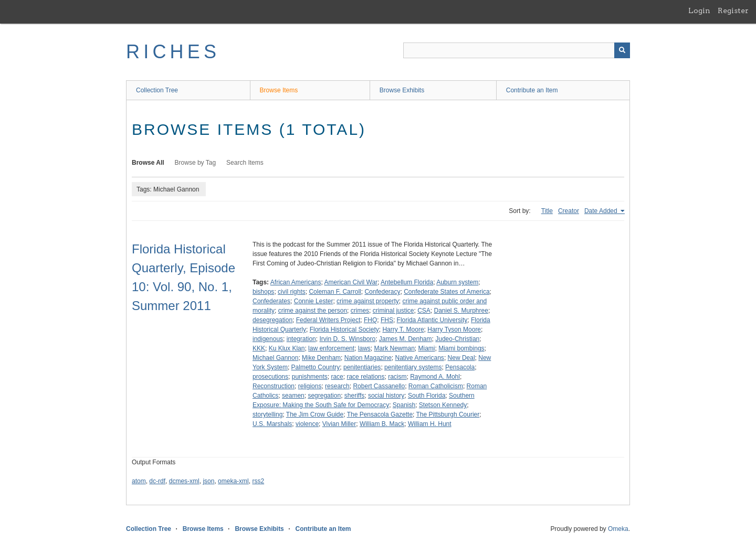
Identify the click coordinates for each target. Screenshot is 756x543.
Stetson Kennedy (443, 405)
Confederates (271, 301)
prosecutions (270, 377)
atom (139, 481)
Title (547, 211)
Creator (569, 211)
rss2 (258, 481)
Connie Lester (314, 301)
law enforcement (331, 348)
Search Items (245, 163)
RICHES (173, 52)
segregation (324, 396)
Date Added (602, 211)
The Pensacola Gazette (380, 414)
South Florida (427, 396)
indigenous (268, 339)
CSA (424, 311)
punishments (310, 377)
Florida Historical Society (344, 329)
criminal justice (393, 311)
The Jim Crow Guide (315, 414)
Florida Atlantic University (432, 320)
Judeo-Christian (457, 339)
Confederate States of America (447, 292)
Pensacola (460, 367)
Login (699, 10)
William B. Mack (382, 424)
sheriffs (354, 396)
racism (397, 377)
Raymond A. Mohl (435, 377)
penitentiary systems (413, 367)
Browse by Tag (196, 163)
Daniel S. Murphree (461, 311)
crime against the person (313, 311)
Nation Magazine (368, 358)
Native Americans (420, 358)
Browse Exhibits (402, 90)
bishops (263, 292)
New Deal (461, 358)
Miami (427, 348)
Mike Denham (321, 358)
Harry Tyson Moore (454, 329)
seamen (293, 396)
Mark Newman (394, 348)
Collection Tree (157, 90)
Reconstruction (274, 386)
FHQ (370, 320)
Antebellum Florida (407, 282)
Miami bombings (461, 348)
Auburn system (457, 282)
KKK (259, 348)
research (337, 386)
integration (301, 339)
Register (733, 10)
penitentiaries (362, 367)
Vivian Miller (339, 424)
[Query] (517, 50)
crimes (360, 311)
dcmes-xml (184, 481)
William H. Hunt (430, 424)
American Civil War (351, 282)
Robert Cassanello (379, 386)
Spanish (404, 405)
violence (307, 424)
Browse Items (279, 90)
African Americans (296, 282)
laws (364, 348)
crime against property (368, 301)
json (208, 481)
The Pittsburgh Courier (448, 414)
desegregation (272, 320)
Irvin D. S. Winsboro (347, 339)
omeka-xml (233, 481)
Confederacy (382, 292)
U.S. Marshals (272, 424)
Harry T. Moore (403, 329)
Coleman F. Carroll (335, 292)
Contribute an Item (532, 90)
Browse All (148, 163)
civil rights (292, 292)
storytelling (267, 414)
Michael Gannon (275, 358)
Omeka (618, 529)
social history (386, 396)
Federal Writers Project (328, 320)
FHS (387, 320)
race (337, 377)
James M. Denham (406, 339)
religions (310, 386)
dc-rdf (157, 481)
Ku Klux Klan (287, 348)
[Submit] (622, 50)
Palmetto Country (316, 367)
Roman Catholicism (436, 386)
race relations (365, 377)
